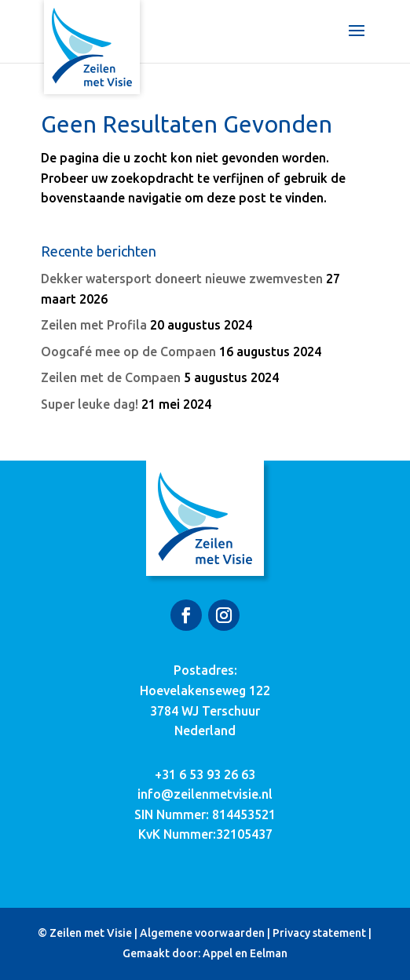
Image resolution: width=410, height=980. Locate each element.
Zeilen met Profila (94, 325)
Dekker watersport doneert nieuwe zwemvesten (182, 279)
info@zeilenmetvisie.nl (205, 794)
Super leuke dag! (90, 404)
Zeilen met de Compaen (111, 377)
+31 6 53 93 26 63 (205, 774)
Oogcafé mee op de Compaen (128, 352)
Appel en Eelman (245, 953)
